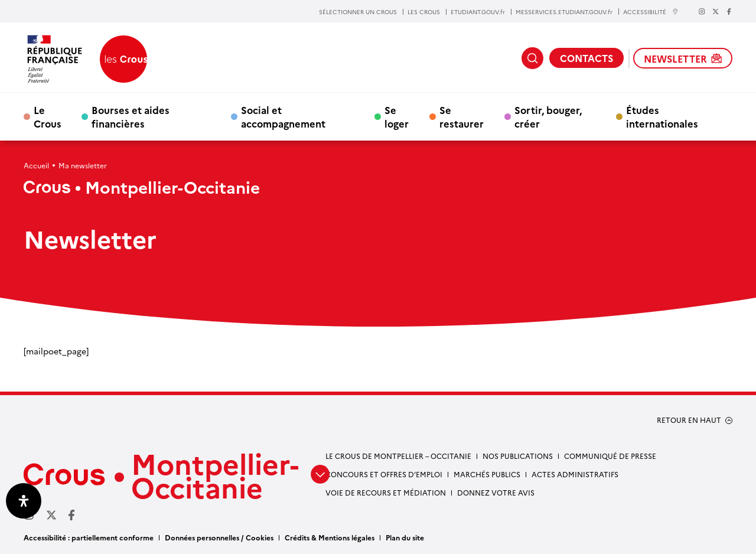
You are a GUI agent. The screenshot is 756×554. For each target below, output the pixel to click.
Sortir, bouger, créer (548, 116)
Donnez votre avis (496, 492)
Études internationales (662, 116)
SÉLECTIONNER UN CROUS (358, 12)
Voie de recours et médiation (386, 492)
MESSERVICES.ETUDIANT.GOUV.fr (564, 12)
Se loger (397, 116)
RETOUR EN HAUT (689, 420)
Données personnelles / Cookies (219, 537)
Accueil (36, 165)
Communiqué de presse (610, 456)
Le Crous (48, 116)
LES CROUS (424, 12)
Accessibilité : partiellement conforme (89, 537)
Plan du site (405, 537)
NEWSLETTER (683, 58)
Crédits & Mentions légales (330, 537)
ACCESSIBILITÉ (651, 12)
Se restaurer (462, 116)
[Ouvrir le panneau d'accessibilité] (24, 501)
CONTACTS (586, 58)
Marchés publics (487, 474)
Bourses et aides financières (131, 116)
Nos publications (518, 456)
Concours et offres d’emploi (384, 474)
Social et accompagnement (283, 116)
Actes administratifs (575, 474)
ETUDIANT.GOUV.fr (478, 12)
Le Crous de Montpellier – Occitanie (398, 456)
